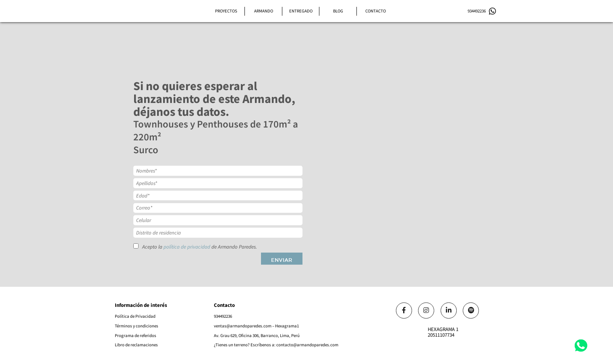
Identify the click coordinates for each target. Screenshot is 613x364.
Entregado (301, 11)
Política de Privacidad (135, 316)
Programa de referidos (136, 335)
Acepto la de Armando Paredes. (195, 247)
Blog (338, 11)
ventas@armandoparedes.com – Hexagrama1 (256, 326)
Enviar (282, 260)
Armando (264, 11)
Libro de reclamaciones (136, 345)
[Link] (404, 311)
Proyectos (226, 11)
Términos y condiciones (137, 326)
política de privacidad (187, 247)
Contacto (376, 11)
